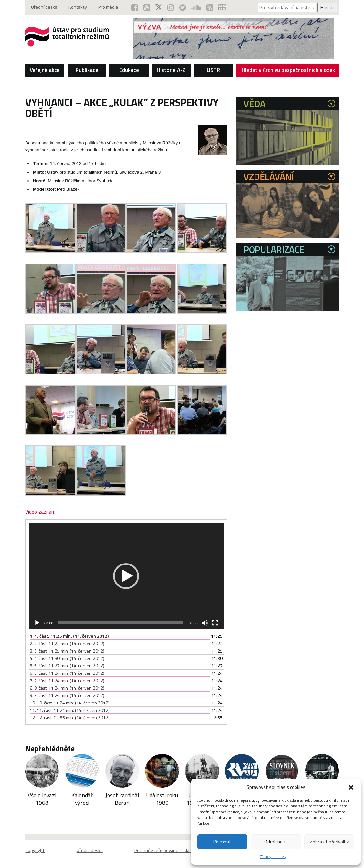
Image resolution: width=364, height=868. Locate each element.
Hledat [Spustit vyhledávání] (327, 7)
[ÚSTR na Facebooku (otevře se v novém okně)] (135, 7)
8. (67, 688)
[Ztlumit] (205, 623)
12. (70, 718)
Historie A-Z (171, 70)
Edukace (129, 70)
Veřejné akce (45, 70)
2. (67, 643)
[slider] (121, 623)
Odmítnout (276, 842)
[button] (351, 787)
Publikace (87, 70)
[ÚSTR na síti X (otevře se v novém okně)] (159, 7)
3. (67, 651)
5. (67, 666)
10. (70, 703)
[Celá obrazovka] (215, 623)
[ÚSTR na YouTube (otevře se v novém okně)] (147, 7)
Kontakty (78, 7)
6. (67, 673)
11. (70, 710)
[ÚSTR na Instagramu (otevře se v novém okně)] (171, 7)
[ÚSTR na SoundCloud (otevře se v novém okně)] (196, 7)
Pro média (109, 7)
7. (67, 680)
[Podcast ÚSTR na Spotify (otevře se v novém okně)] (183, 7)
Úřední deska (44, 7)
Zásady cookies (273, 857)
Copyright (35, 850)
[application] (126, 576)
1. (69, 636)
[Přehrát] (37, 623)
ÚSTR (213, 70)
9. (67, 695)
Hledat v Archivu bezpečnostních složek (288, 71)
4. (67, 658)
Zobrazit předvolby (329, 842)
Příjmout (222, 842)
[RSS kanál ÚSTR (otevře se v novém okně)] (210, 7)
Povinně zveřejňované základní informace (175, 850)
